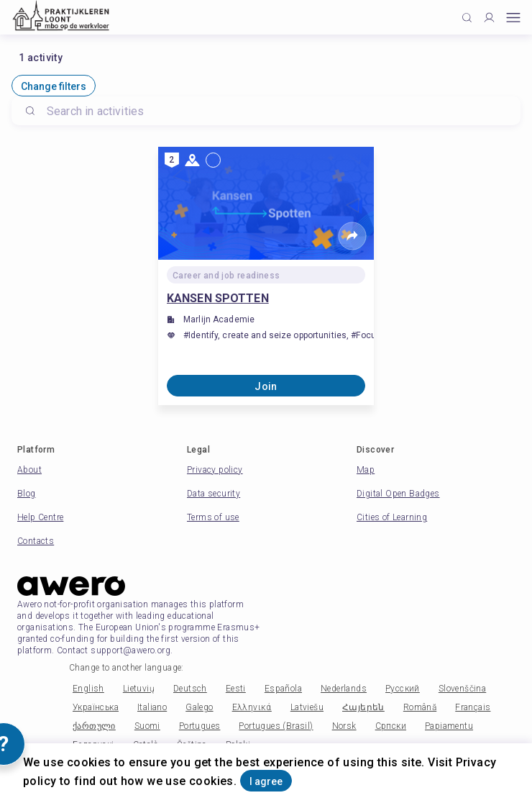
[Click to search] (467, 18)
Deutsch (190, 689)
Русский (403, 689)
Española (283, 689)
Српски (391, 726)
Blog (27, 494)
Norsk (344, 726)
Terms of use (213, 517)
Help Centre (40, 517)
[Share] (352, 236)
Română (420, 707)
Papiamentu (449, 726)
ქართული (94, 726)
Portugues (200, 726)
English (88, 689)
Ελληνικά (252, 707)
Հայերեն (363, 707)
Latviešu (307, 707)
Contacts (36, 541)
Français (473, 707)
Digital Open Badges (398, 494)
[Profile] (489, 18)
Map (366, 470)
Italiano (152, 707)
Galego (199, 707)
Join (266, 386)
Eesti (236, 689)
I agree (266, 781)
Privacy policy (215, 470)
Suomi (147, 726)
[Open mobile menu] (513, 18)
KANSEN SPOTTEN (218, 298)
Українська (96, 707)
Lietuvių (139, 689)
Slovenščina (462, 689)
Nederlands (344, 689)
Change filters (54, 86)
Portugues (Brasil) (276, 726)
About (29, 470)
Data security (214, 494)
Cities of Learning (392, 517)
